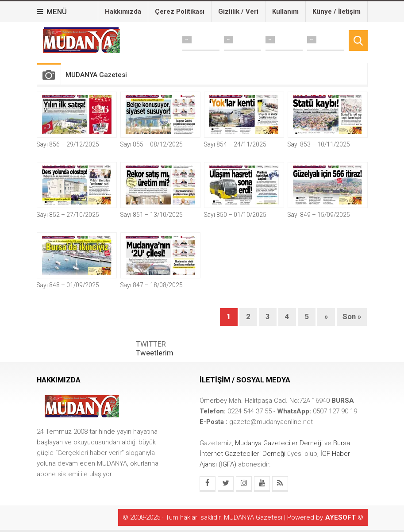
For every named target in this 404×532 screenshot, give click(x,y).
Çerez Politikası (180, 12)
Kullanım (285, 12)
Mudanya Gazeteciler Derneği (280, 443)
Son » (352, 317)
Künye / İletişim (337, 12)
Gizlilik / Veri (238, 12)
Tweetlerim (155, 353)
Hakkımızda (123, 12)
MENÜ (52, 12)
